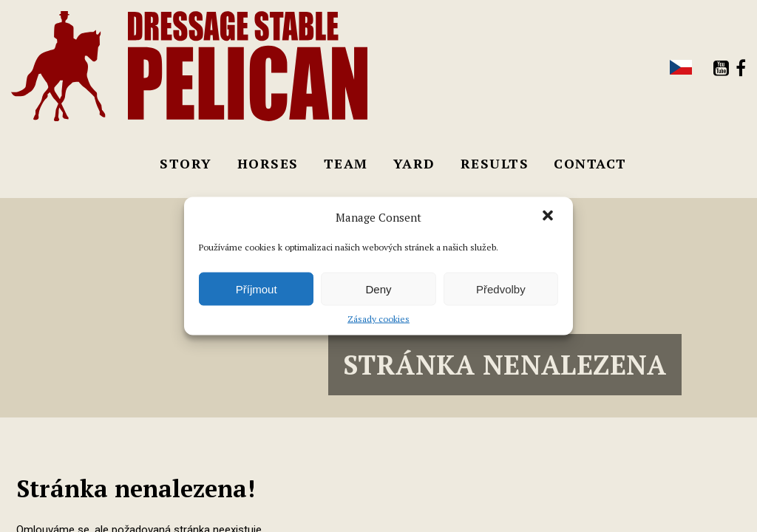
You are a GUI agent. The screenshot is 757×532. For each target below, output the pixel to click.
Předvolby (501, 289)
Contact (590, 163)
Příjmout (257, 289)
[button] (549, 217)
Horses (268, 163)
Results (495, 163)
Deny (378, 289)
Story (186, 163)
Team (346, 163)
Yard (414, 163)
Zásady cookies (378, 319)
